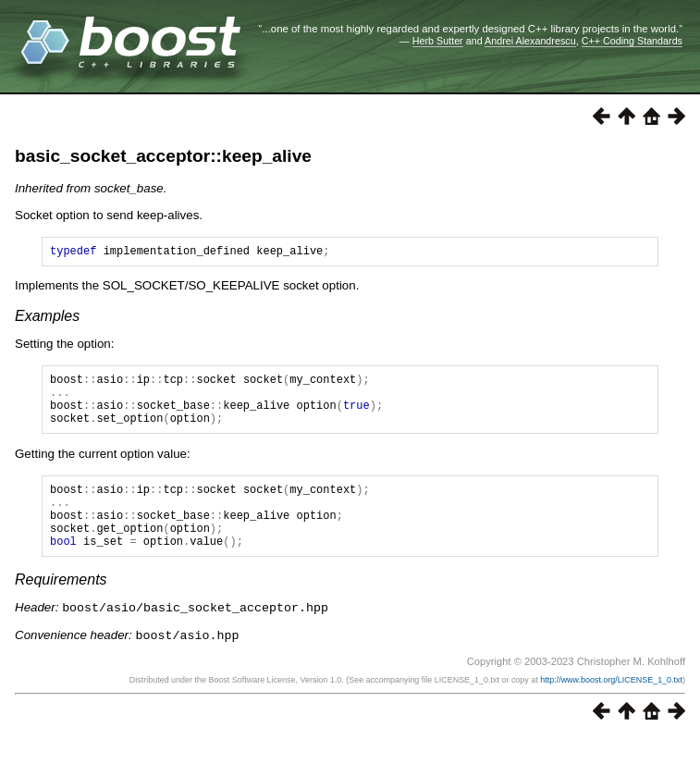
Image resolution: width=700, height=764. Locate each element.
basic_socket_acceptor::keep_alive (163, 156)
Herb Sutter (438, 41)
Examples (47, 319)
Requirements (61, 607)
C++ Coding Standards (632, 41)
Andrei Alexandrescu (530, 41)
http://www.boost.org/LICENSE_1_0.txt (611, 706)
